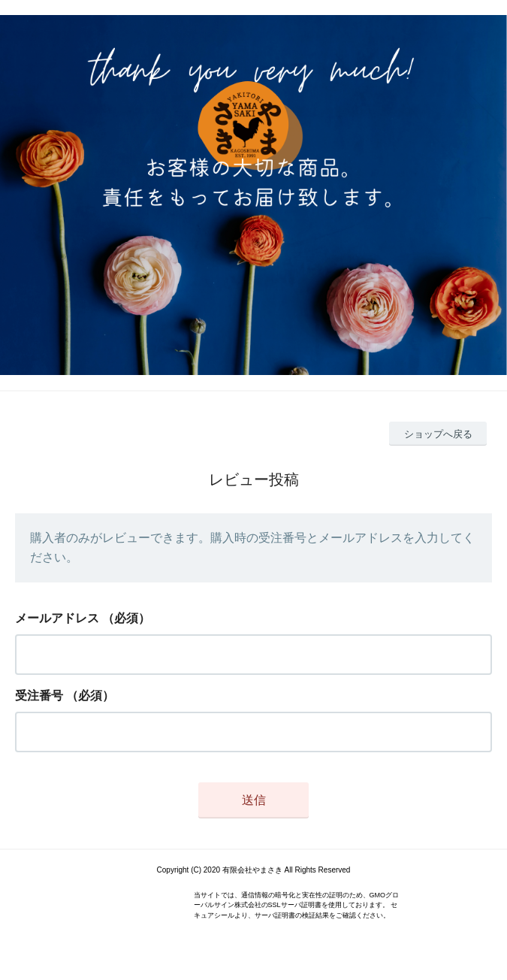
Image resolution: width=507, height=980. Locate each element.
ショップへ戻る (438, 434)
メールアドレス (57, 618)
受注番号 (39, 696)
